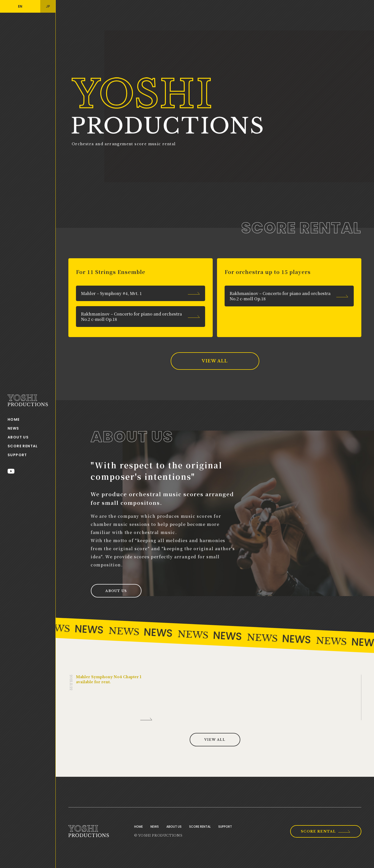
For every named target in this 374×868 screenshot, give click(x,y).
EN (20, 6)
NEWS (13, 428)
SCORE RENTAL (23, 446)
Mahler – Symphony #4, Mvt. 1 (111, 293)
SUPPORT (17, 455)
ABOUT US (18, 437)
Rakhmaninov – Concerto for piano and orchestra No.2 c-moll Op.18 (131, 317)
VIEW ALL (215, 361)
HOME (14, 419)
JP (48, 6)
